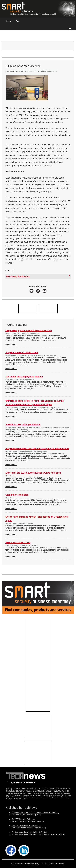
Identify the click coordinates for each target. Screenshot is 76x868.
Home (8, 21)
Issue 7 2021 (10, 71)
